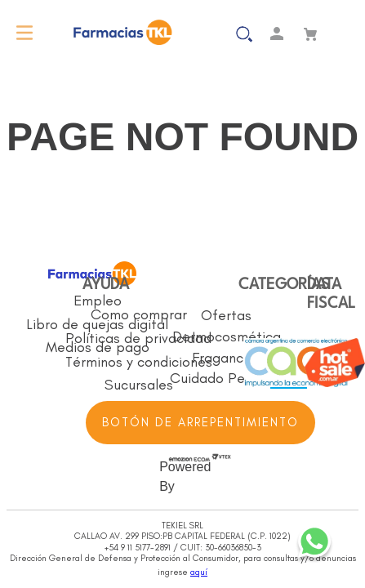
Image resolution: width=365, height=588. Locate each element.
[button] (216, 32)
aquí (199, 572)
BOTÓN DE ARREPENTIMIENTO (200, 422)
